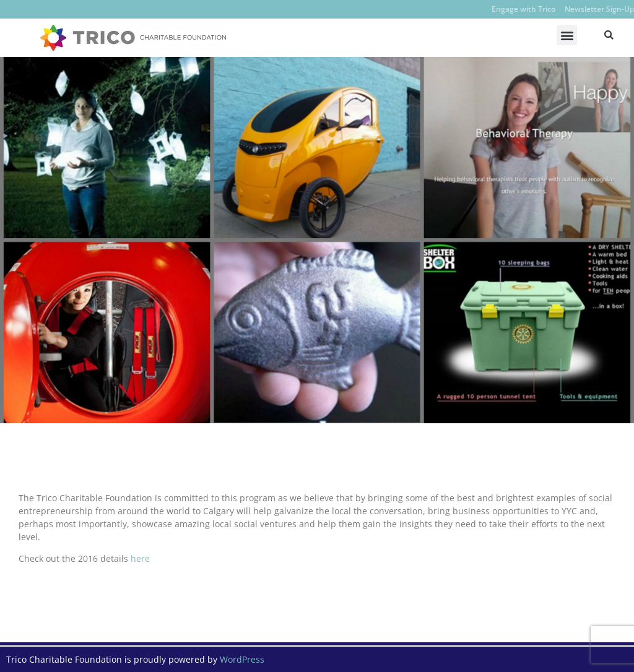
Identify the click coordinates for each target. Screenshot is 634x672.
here (140, 558)
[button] (567, 35)
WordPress (242, 659)
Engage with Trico (523, 9)
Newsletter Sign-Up (599, 9)
